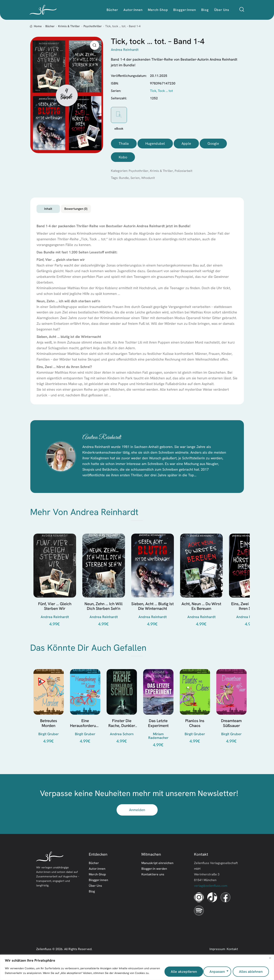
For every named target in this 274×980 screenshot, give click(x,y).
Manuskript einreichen (157, 875)
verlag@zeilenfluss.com (211, 898)
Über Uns (95, 898)
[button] (95, 45)
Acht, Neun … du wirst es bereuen (201, 617)
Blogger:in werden (154, 881)
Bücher (50, 26)
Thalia (124, 144)
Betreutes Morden (49, 735)
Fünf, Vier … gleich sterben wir (55, 617)
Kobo (123, 158)
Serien (136, 179)
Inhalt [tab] (64, 212)
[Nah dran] (270, 960)
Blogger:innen (98, 892)
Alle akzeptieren (250, 971)
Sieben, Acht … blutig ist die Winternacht (153, 617)
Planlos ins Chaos (195, 735)
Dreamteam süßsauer (231, 735)
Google (213, 144)
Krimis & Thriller (69, 26)
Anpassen (177, 971)
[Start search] (242, 9)
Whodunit (149, 179)
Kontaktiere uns (153, 886)
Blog (92, 903)
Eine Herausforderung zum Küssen (85, 735)
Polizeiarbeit (186, 172)
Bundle (124, 179)
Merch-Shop (97, 886)
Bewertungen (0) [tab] (119, 212)
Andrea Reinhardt (113, 445)
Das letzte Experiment (158, 735)
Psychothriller (93, 26)
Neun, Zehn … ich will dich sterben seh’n (104, 617)
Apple (186, 144)
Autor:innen (97, 881)
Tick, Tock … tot (161, 91)
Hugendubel (155, 144)
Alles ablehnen (211, 971)
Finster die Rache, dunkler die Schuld (122, 735)
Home (38, 26)
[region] (137, 968)
